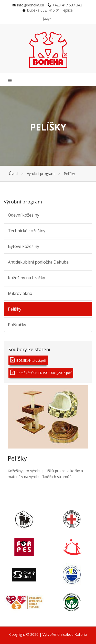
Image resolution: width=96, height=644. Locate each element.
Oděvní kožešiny (24, 215)
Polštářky (17, 325)
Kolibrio (81, 634)
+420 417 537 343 (65, 5)
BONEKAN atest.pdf (28, 360)
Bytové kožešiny (24, 246)
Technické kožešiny (27, 231)
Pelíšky (15, 309)
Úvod (13, 174)
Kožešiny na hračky (26, 278)
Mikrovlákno (20, 293)
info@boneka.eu (28, 5)
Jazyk (47, 18)
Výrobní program (41, 174)
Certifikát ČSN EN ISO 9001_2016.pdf (41, 372)
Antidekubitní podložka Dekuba (38, 262)
